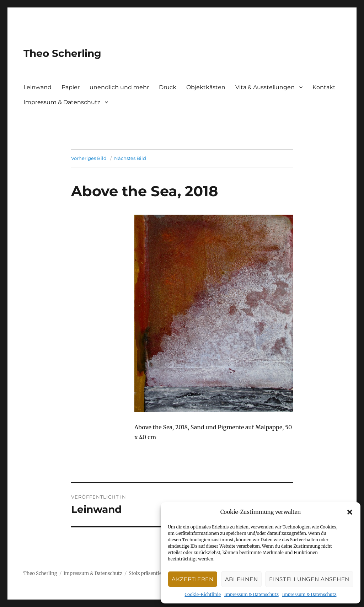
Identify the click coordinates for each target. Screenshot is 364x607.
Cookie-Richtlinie (202, 594)
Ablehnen (242, 579)
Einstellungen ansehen (309, 579)
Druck (168, 87)
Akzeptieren (193, 579)
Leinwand (38, 87)
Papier (71, 87)
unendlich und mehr (119, 87)
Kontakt (324, 87)
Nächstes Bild (130, 158)
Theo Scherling (62, 53)
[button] (350, 512)
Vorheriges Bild (89, 158)
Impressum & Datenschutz (251, 594)
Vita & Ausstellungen (265, 87)
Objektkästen (206, 87)
